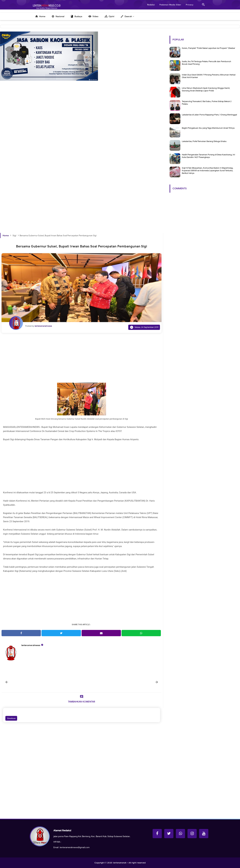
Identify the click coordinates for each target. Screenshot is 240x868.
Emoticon (11, 718)
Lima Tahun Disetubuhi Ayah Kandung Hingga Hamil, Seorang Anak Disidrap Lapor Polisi (206, 89)
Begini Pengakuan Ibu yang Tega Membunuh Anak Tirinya (208, 128)
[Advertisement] (82, 135)
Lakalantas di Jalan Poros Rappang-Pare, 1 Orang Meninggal (209, 115)
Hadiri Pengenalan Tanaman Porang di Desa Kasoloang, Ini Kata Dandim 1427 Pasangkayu (208, 156)
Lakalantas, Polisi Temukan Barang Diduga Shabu (204, 141)
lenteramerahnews (31, 645)
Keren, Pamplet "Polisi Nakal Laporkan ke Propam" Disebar (208, 48)
